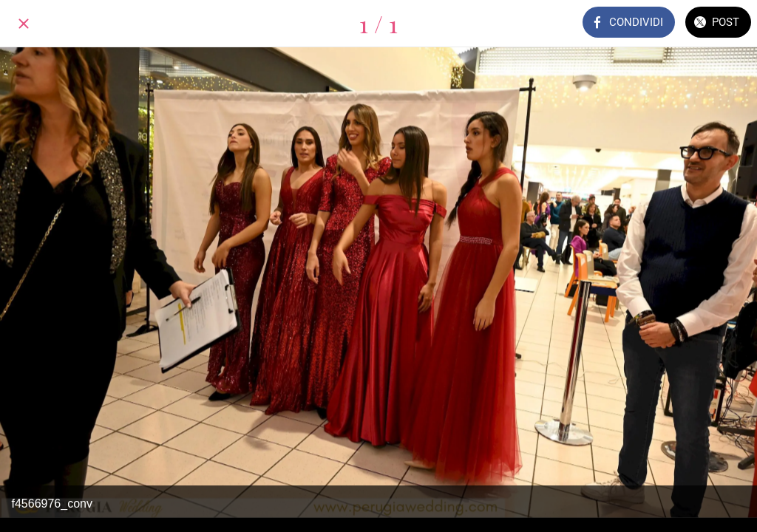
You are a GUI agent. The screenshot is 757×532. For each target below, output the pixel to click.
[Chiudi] (24, 24)
